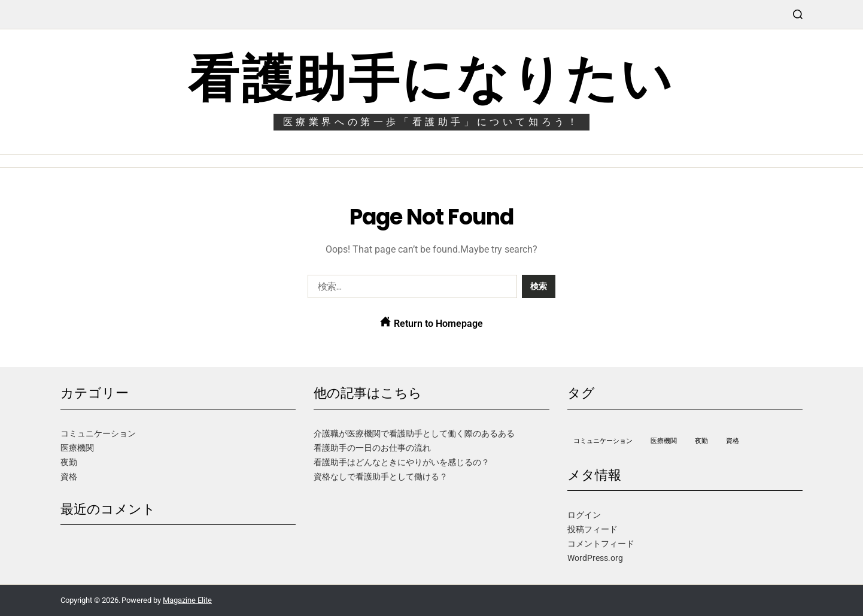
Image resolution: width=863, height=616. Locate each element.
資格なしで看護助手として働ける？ (381, 477)
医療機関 (77, 448)
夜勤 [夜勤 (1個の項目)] (701, 441)
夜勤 (69, 462)
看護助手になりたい (431, 79)
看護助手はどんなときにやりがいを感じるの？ (402, 462)
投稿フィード (592, 529)
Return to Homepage (431, 323)
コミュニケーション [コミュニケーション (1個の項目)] (603, 441)
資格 (69, 477)
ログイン (584, 515)
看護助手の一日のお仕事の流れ (372, 448)
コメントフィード (601, 544)
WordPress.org (595, 558)
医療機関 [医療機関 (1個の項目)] (664, 441)
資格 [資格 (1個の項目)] (733, 441)
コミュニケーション (98, 433)
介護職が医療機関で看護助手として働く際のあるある (414, 433)
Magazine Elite (187, 600)
